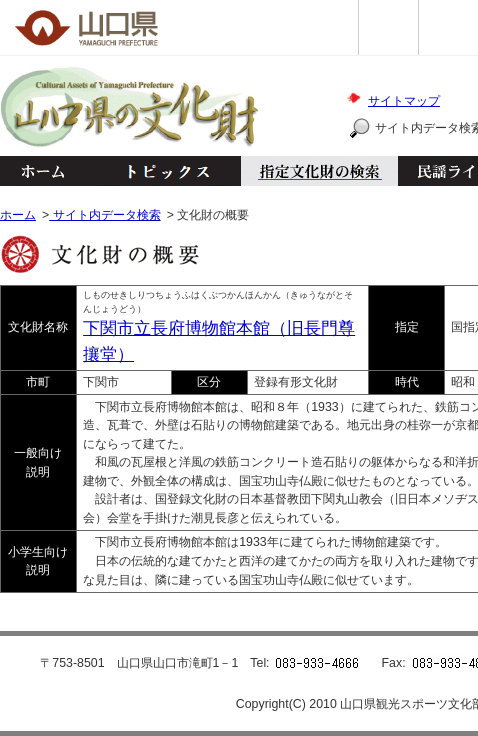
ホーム (42, 171)
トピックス (162, 171)
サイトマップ (404, 101)
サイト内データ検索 (104, 215)
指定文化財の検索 (319, 171)
